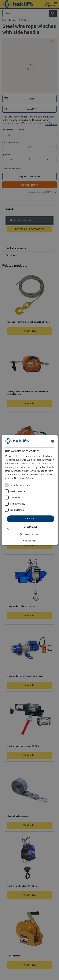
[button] (29, 534)
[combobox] (53, 441)
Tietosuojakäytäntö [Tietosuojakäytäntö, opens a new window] (24, 478)
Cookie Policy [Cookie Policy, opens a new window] (30, 541)
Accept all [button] (31, 519)
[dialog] (29, 490)
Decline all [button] (31, 527)
